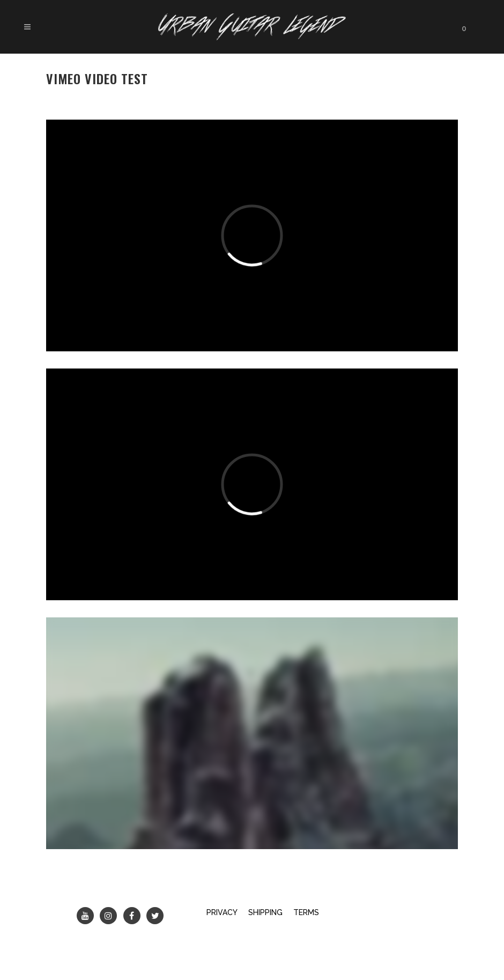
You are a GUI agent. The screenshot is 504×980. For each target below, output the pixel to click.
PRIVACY (222, 912)
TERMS (306, 912)
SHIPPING (265, 912)
